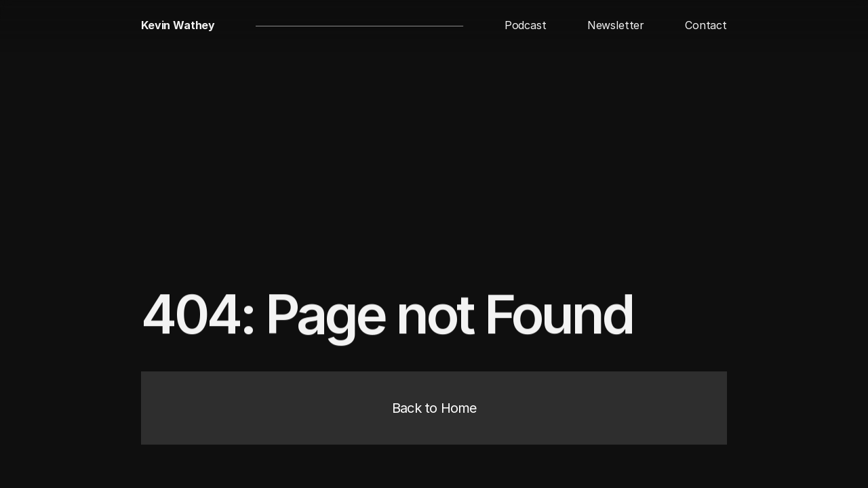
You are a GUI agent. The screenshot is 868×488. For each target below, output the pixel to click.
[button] (526, 26)
